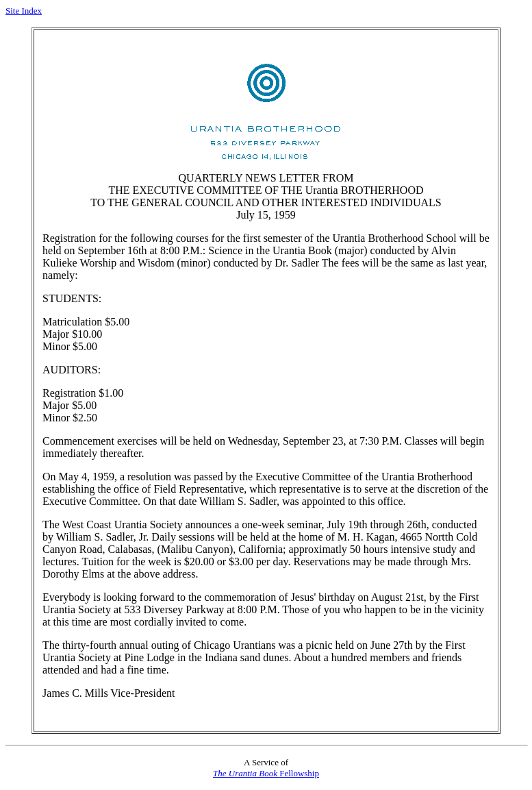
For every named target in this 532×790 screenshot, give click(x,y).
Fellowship (266, 773)
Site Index (24, 11)
